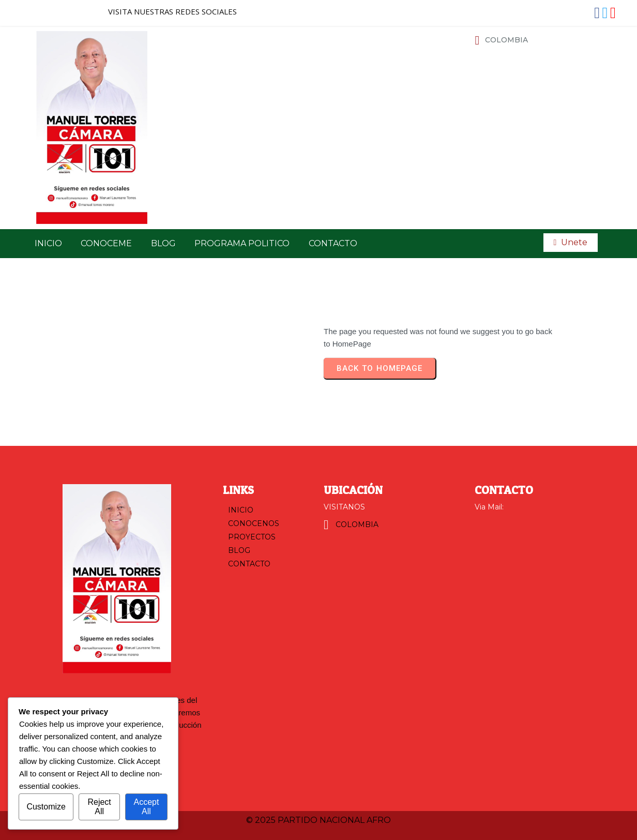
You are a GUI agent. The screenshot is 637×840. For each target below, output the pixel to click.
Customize (46, 807)
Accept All (146, 807)
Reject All (99, 807)
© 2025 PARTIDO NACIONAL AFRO (318, 820)
